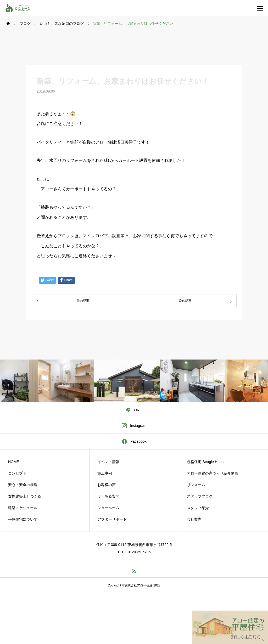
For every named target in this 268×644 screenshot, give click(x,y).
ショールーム (108, 508)
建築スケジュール (23, 508)
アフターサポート (112, 519)
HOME (14, 462)
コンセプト (17, 473)
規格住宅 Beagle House (206, 462)
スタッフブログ (200, 496)
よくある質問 (108, 496)
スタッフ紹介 (198, 508)
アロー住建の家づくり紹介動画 (213, 473)
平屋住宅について (23, 519)
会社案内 (194, 519)
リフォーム (196, 485)
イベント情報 (108, 462)
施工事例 (105, 473)
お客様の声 (107, 485)
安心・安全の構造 (23, 485)
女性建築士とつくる (25, 496)
